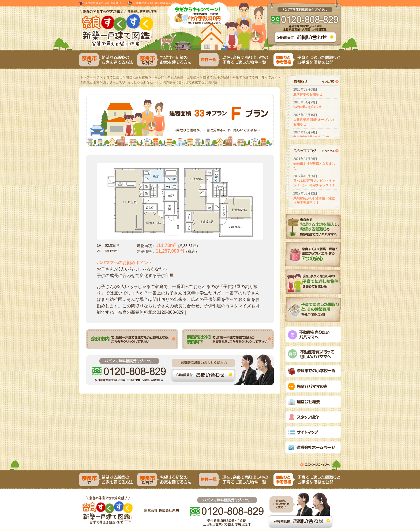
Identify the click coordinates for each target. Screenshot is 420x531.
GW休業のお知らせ (307, 107)
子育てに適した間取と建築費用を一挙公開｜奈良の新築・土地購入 (151, 77)
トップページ (90, 77)
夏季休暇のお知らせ (308, 94)
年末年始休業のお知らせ (311, 137)
